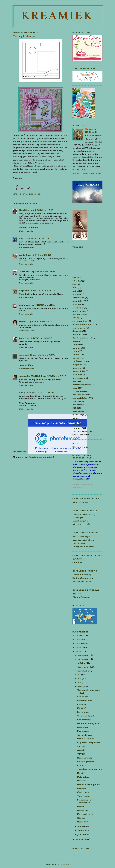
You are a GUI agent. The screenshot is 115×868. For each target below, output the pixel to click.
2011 (79, 647)
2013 (79, 640)
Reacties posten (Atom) (41, 457)
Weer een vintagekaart (89, 723)
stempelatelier (80, 398)
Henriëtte (24, 210)
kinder (76, 354)
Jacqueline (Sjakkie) (29, 376)
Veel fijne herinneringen (90, 769)
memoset (77, 375)
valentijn (77, 425)
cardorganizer (80, 321)
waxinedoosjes (80, 431)
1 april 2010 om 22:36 (40, 321)
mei (80, 683)
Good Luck (83, 792)
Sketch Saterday (81, 597)
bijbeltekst (78, 301)
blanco (76, 304)
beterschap (78, 298)
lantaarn (77, 358)
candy (76, 318)
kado (75, 344)
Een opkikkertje (85, 814)
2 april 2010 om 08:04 (44, 355)
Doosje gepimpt (86, 762)
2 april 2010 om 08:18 (53, 376)
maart (81, 826)
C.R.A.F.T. (77, 559)
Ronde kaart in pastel (88, 784)
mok (75, 381)
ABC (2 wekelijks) (82, 537)
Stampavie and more (83, 547)
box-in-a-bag (79, 311)
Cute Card (78, 562)
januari (81, 834)
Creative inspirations (83, 540)
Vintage (81, 746)
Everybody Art (80, 521)
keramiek (77, 348)
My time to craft (81, 524)
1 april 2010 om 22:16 (43, 291)
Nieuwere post (20, 451)
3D (74, 284)
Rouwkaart (83, 822)
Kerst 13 (82, 708)
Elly (21, 238)
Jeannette (24, 272)
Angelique (25, 291)
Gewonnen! (83, 697)
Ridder (81, 806)
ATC (75, 288)
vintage (76, 428)
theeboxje (78, 411)
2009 (80, 839)
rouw (75, 388)
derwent (77, 331)
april (80, 687)
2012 (79, 643)
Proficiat (82, 781)
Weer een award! (86, 716)
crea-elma (24, 355)
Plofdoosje (83, 731)
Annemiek (92, 129)
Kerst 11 (81, 773)
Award (81, 750)
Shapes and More (82, 581)
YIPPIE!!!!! (82, 754)
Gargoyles (83, 810)
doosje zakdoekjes (82, 338)
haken (76, 341)
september (84, 667)
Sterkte (81, 818)
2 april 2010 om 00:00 (39, 338)
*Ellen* (23, 321)
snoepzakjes (79, 395)
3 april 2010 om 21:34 (42, 393)
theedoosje (78, 415)
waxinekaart (79, 435)
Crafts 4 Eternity (82, 575)
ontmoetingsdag (81, 384)
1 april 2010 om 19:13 (41, 210)
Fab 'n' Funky (79, 543)
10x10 (76, 281)
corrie (22, 255)
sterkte (76, 401)
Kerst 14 (82, 704)
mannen (77, 368)
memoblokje (79, 371)
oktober (82, 663)
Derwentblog (84, 720)
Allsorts (77, 594)
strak (75, 405)
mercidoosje (79, 378)
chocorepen (79, 328)
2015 (79, 636)
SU (74, 408)
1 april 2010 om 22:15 (43, 272)
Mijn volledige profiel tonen (87, 173)
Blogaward (83, 788)
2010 (79, 651)
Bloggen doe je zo (82, 447)
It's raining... (83, 712)
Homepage (41, 451)
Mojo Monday (80, 502)
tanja (22, 338)
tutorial (76, 421)
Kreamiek (58, 15)
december (83, 655)
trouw (75, 418)
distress (77, 334)
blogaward (78, 308)
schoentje (78, 391)
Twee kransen (84, 796)
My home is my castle (89, 742)
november (83, 659)
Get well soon (84, 735)
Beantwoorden (27, 231)
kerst (75, 351)
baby (75, 291)
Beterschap (83, 727)
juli (79, 675)
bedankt (77, 294)
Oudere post (62, 451)
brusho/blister (80, 314)
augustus (83, 671)
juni (80, 679)
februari (82, 830)
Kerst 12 (82, 765)
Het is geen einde (86, 739)
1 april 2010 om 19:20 (36, 238)
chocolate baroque (82, 324)
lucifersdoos (79, 361)
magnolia (77, 364)
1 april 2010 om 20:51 (38, 255)
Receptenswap (85, 758)
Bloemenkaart (84, 700)
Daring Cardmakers (83, 578)
